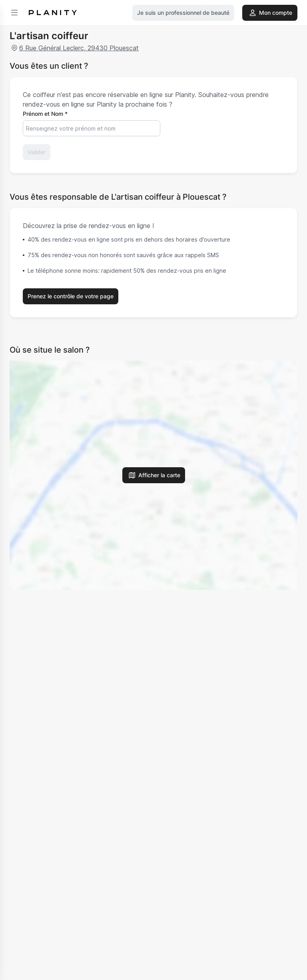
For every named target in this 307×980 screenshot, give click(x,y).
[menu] (14, 13)
